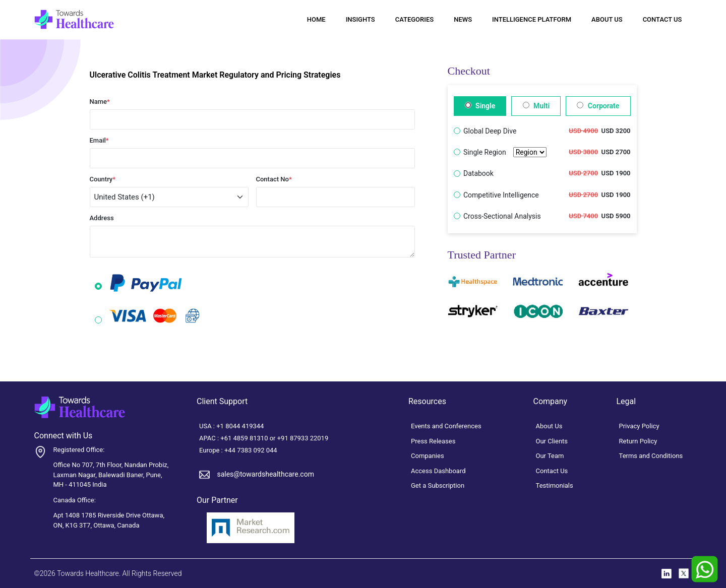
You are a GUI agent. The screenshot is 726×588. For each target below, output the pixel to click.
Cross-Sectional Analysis (502, 216)
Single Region (505, 152)
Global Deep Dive (490, 131)
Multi (536, 106)
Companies (428, 456)
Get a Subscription (438, 485)
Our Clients (552, 441)
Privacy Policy (639, 426)
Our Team (550, 456)
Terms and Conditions (651, 456)
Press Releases (433, 441)
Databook (478, 173)
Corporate (598, 106)
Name (100, 102)
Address (102, 218)
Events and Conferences (446, 426)
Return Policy (638, 441)
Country (103, 179)
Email (99, 140)
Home (316, 19)
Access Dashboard (438, 471)
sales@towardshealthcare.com (265, 474)
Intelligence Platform (532, 19)
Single (480, 106)
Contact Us (662, 19)
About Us (607, 19)
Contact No (274, 179)
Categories (414, 19)
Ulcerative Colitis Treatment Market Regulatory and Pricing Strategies (215, 75)
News (463, 19)
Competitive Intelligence (501, 195)
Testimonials (555, 485)
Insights (360, 19)
